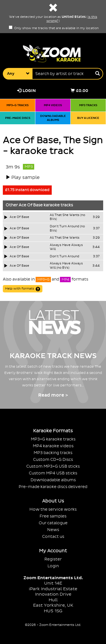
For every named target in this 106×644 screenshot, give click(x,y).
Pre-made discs (18, 118)
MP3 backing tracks (53, 453)
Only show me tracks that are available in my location (54, 28)
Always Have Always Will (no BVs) (66, 266)
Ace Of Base (31, 205)
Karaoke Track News (53, 356)
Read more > (53, 395)
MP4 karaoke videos (53, 446)
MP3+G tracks (18, 105)
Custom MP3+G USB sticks (53, 466)
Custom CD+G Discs (53, 460)
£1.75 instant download (27, 190)
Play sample (25, 177)
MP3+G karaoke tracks (53, 439)
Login (27, 91)
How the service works (53, 509)
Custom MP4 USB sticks (53, 473)
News (53, 530)
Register (53, 559)
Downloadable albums (53, 118)
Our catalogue (53, 523)
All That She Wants (65, 238)
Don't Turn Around (64, 256)
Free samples (53, 516)
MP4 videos (53, 105)
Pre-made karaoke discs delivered (53, 487)
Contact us (53, 537)
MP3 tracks (88, 105)
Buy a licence (88, 118)
